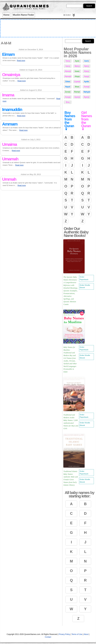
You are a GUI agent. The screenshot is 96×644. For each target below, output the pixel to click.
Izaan (77, 71)
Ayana (77, 97)
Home (6, 15)
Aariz (87, 61)
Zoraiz (68, 92)
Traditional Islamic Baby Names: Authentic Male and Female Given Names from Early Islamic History (71, 478)
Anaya (68, 97)
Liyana (77, 82)
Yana (68, 61)
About (86, 634)
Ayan (77, 61)
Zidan (68, 82)
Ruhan (77, 92)
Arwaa (86, 87)
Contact (48, 637)
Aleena (68, 71)
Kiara (86, 71)
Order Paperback (84, 278)
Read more (21, 60)
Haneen (68, 76)
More (70, 15)
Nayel (68, 87)
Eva (68, 102)
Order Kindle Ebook (85, 286)
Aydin (87, 82)
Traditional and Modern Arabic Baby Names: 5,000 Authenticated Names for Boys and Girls (71, 422)
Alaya (77, 76)
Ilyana (86, 97)
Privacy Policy (64, 634)
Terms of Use (77, 634)
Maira (77, 66)
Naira (86, 66)
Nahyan (87, 92)
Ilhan (77, 87)
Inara (68, 66)
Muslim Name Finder (23, 15)
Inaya (87, 76)
